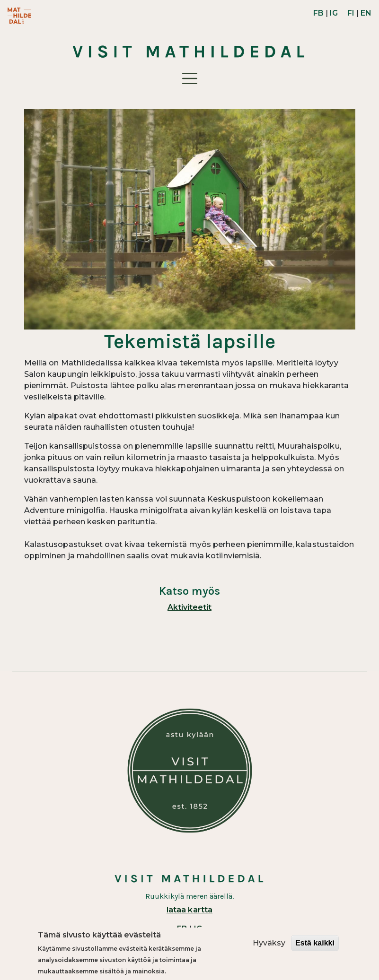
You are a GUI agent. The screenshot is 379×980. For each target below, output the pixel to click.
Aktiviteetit (189, 607)
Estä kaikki (315, 943)
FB (318, 13)
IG (334, 13)
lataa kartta (189, 910)
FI (351, 13)
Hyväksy (269, 943)
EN (366, 13)
